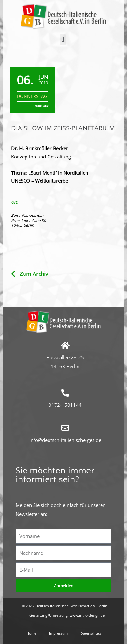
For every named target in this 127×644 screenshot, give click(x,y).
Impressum (58, 633)
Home (31, 633)
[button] (63, 40)
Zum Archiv (34, 274)
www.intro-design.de (87, 615)
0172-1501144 (65, 405)
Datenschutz (91, 633)
